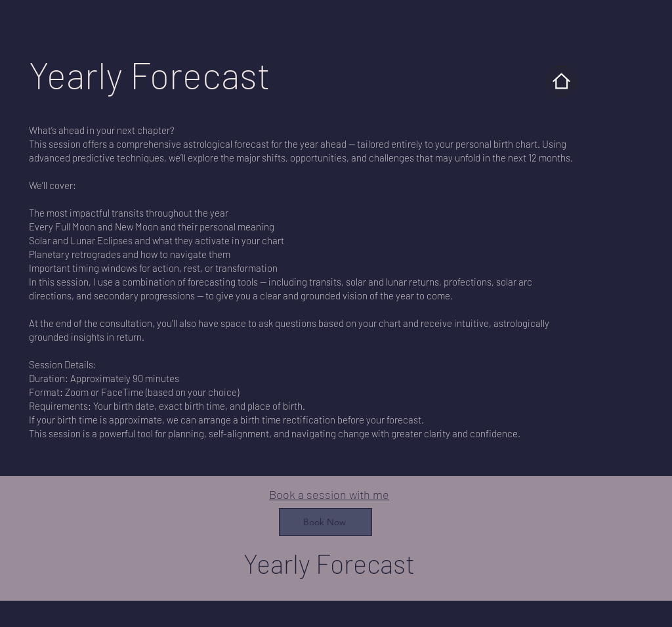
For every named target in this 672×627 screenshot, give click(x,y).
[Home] (561, 81)
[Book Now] (325, 522)
